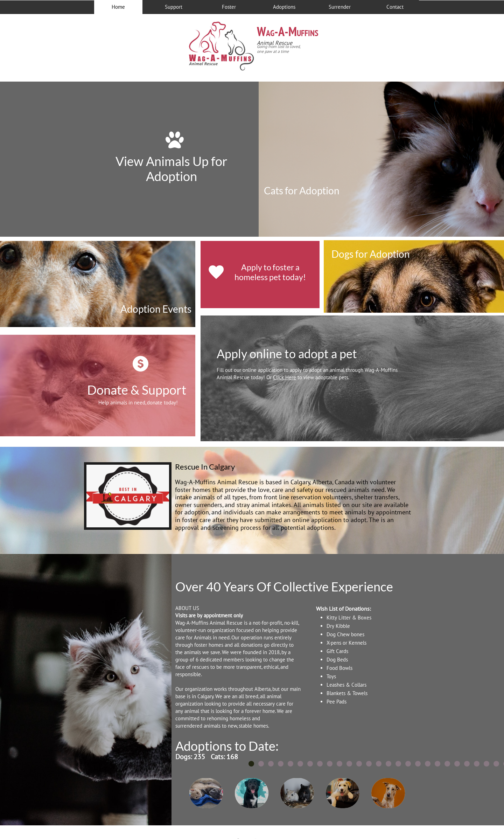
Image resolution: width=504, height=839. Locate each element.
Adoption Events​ (156, 309)
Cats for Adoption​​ (302, 190)
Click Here (285, 377)
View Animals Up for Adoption (171, 169)
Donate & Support (137, 390)
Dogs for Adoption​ (371, 254)
